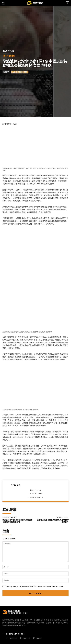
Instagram (26, 638)
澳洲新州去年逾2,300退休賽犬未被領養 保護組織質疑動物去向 (17, 521)
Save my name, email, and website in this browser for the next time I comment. (35, 586)
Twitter (39, 638)
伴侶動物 (9, 56)
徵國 (20, 72)
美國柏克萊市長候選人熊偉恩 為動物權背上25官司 (53, 521)
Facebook (13, 638)
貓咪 (26, 72)
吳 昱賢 (17, 485)
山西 (14, 72)
